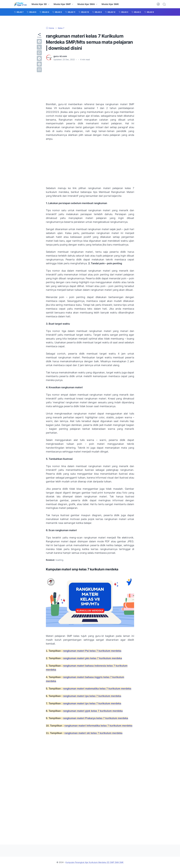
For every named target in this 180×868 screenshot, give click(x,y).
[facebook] (39, 41)
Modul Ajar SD (39, 4)
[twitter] (39, 47)
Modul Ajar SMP (62, 4)
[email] (39, 70)
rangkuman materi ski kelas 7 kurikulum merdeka (93, 733)
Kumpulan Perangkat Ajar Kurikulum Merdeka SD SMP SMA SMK (94, 862)
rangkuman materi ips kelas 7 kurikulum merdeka (92, 703)
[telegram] (39, 58)
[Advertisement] (68, 82)
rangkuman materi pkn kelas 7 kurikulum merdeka (92, 658)
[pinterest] (39, 64)
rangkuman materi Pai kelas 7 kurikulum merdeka (92, 651)
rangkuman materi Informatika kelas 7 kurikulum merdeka (98, 726)
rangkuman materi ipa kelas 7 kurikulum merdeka (92, 696)
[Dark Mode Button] (158, 4)
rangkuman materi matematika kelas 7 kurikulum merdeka (97, 689)
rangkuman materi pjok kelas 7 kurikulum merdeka (93, 711)
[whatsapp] (39, 53)
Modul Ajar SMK (110, 4)
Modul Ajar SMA (86, 4)
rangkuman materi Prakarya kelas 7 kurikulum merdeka (96, 718)
